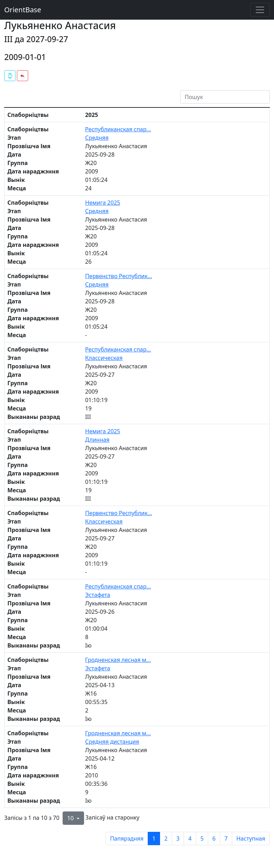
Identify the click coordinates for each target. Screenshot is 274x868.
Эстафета (98, 595)
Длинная (97, 440)
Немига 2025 (103, 203)
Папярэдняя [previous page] (127, 839)
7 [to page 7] (226, 839)
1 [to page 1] (154, 839)
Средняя (97, 138)
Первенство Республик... (119, 276)
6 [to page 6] (214, 839)
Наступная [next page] (251, 839)
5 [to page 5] (202, 839)
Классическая (104, 358)
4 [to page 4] (190, 839)
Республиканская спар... (118, 129)
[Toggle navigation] (260, 10)
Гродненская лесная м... (118, 660)
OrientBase (23, 10)
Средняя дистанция (112, 742)
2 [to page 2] (166, 839)
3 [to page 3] (178, 839)
